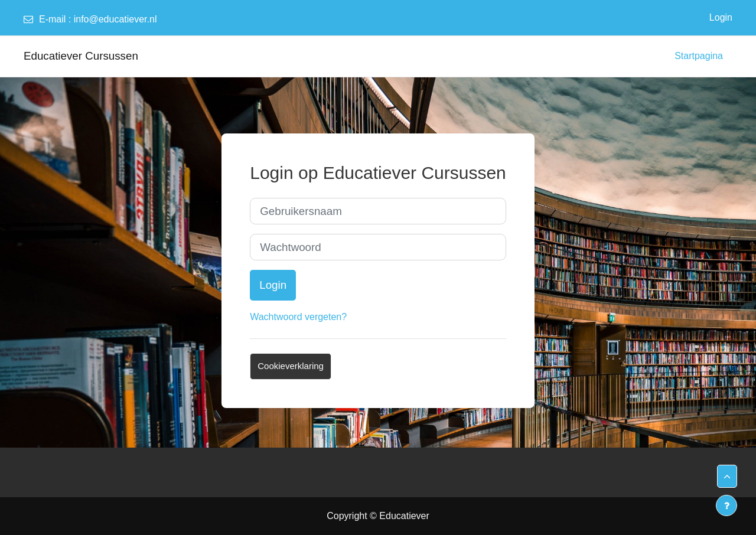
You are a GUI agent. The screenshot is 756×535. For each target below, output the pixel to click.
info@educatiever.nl (115, 19)
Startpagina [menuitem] (699, 56)
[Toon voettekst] (726, 505)
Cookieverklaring (291, 366)
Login (721, 17)
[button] (727, 477)
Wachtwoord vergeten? (298, 317)
